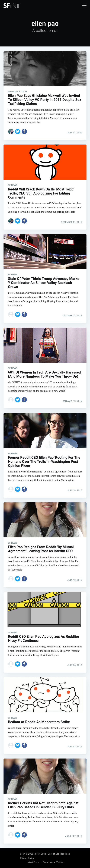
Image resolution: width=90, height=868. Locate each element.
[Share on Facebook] (24, 131)
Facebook (48, 862)
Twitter (60, 862)
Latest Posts (33, 862)
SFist (23, 854)
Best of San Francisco (59, 854)
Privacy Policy (27, 858)
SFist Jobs (41, 854)
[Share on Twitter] (18, 131)
